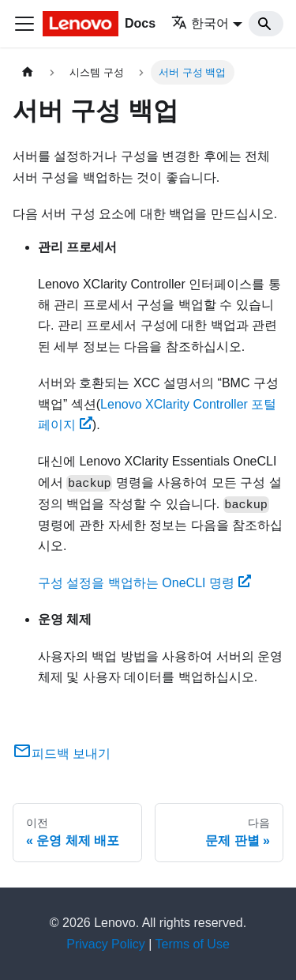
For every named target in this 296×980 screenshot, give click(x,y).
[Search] (266, 24)
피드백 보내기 (62, 754)
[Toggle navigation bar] (24, 24)
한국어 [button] (200, 23)
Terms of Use (193, 944)
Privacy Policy (106, 944)
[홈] (28, 72)
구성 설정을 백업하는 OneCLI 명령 (144, 583)
